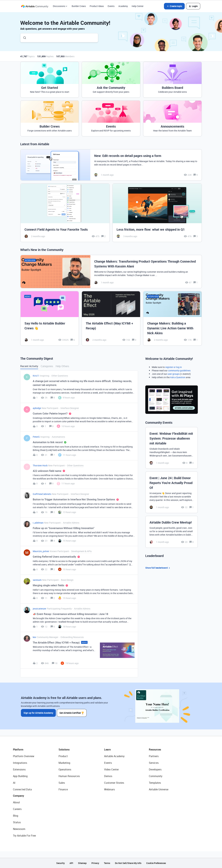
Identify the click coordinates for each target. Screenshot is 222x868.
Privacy (95, 863)
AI (14, 783)
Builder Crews (79, 6)
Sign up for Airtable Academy (38, 713)
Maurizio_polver (41, 551)
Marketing (64, 763)
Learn (107, 750)
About (16, 802)
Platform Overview (24, 756)
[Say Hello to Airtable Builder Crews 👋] (50, 318)
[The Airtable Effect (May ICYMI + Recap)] (111, 318)
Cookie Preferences (156, 863)
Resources (155, 750)
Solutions (64, 750)
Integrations (20, 763)
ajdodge (37, 408)
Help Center (138, 6)
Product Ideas (97, 6)
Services (154, 763)
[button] (174, 6)
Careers (17, 809)
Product (63, 756)
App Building (20, 776)
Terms (107, 863)
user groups (174, 374)
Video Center (111, 769)
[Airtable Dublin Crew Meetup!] (172, 532)
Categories (47, 366)
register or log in (174, 367)
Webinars (109, 789)
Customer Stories (114, 783)
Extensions (19, 769)
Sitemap (82, 863)
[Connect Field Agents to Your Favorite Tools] (65, 213)
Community (156, 776)
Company (18, 796)
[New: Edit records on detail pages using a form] (111, 165)
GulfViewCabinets (42, 494)
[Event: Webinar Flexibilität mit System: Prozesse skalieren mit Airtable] (172, 448)
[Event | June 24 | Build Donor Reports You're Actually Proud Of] (172, 492)
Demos (108, 776)
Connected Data (22, 789)
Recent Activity (29, 366)
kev (34, 637)
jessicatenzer (39, 609)
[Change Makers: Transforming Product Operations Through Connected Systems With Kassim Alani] (111, 272)
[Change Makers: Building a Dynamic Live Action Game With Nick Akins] (172, 318)
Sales (62, 783)
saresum (37, 580)
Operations (65, 769)
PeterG (36, 437)
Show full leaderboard (158, 568)
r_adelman (38, 523)
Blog (16, 816)
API (71, 863)
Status (17, 822)
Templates (155, 783)
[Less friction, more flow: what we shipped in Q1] (157, 213)
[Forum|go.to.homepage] (35, 6)
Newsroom (19, 829)
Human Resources (69, 776)
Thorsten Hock (40, 465)
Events (111, 6)
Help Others (62, 366)
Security (60, 863)
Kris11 (36, 376)
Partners (154, 756)
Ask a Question (178, 377)
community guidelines (179, 370)
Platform (18, 750)
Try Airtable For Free (24, 836)
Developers (155, 769)
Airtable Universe (159, 789)
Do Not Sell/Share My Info (128, 863)
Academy (123, 6)
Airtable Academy (114, 756)
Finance (63, 789)
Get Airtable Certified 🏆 (72, 713)
